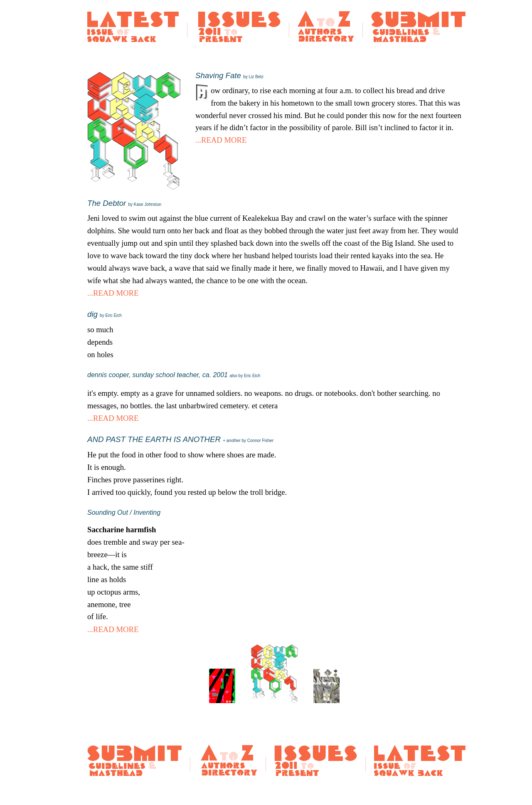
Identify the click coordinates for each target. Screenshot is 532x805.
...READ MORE (221, 140)
